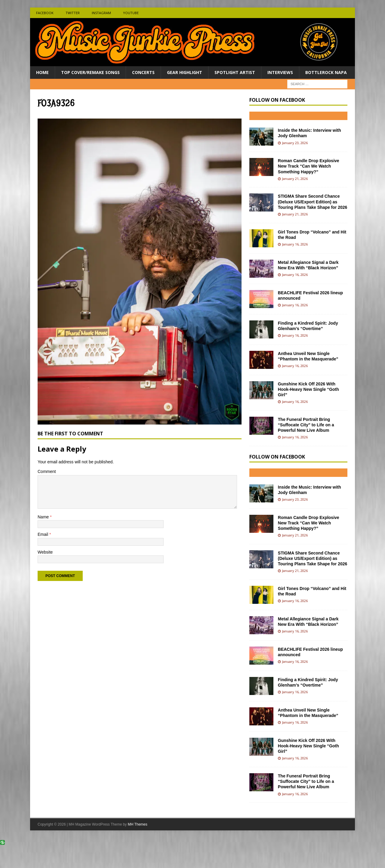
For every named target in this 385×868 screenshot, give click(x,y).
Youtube (131, 13)
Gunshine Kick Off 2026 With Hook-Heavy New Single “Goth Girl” (308, 389)
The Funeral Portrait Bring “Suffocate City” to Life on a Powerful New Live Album (306, 425)
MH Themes (138, 824)
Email (43, 534)
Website (45, 552)
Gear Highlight (185, 72)
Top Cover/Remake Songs (90, 72)
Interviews (280, 72)
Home (42, 72)
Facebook (45, 13)
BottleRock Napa (326, 72)
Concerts (143, 72)
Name (44, 517)
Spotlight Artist (235, 72)
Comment (47, 471)
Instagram (101, 13)
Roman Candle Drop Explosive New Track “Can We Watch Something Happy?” (309, 166)
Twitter (73, 13)
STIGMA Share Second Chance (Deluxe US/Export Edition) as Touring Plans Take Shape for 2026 (313, 202)
